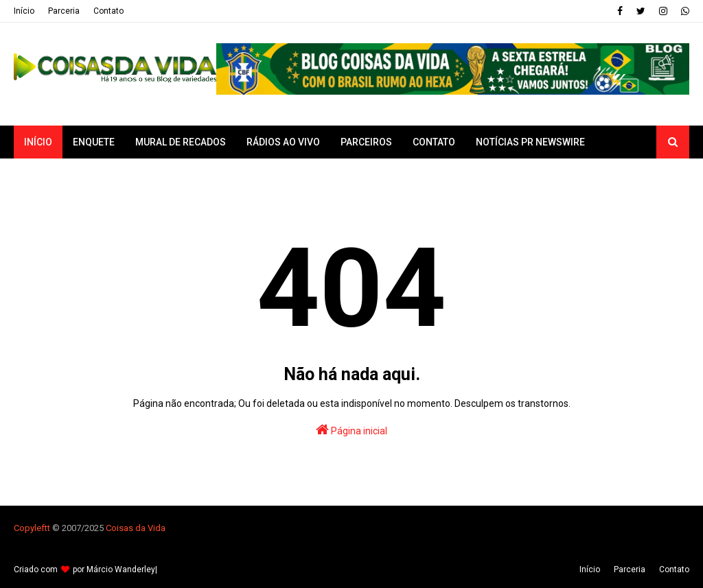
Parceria (64, 11)
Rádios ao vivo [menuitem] (283, 142)
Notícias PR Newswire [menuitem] (530, 142)
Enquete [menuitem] (94, 142)
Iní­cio (24, 11)
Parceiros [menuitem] (366, 142)
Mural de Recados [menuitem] (181, 142)
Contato (108, 11)
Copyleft (31, 528)
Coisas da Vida (136, 528)
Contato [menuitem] (434, 142)
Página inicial (351, 430)
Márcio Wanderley (121, 569)
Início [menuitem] (38, 142)
